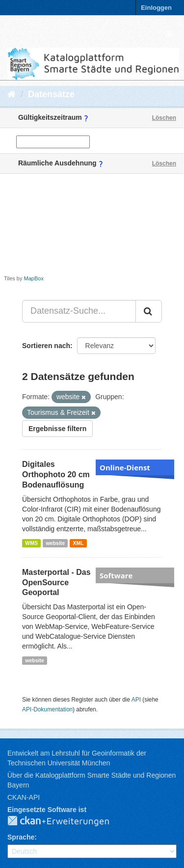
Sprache (21, 837)
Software (116, 575)
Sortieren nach (46, 346)
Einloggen (156, 8)
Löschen (164, 118)
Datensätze (51, 94)
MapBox (34, 278)
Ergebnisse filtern (57, 429)
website (55, 543)
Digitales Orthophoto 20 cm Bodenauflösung (56, 475)
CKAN (66, 821)
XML (78, 543)
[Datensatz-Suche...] (79, 311)
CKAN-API (24, 797)
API (136, 700)
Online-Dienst (125, 467)
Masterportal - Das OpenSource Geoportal (56, 583)
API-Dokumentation (47, 709)
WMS (31, 543)
